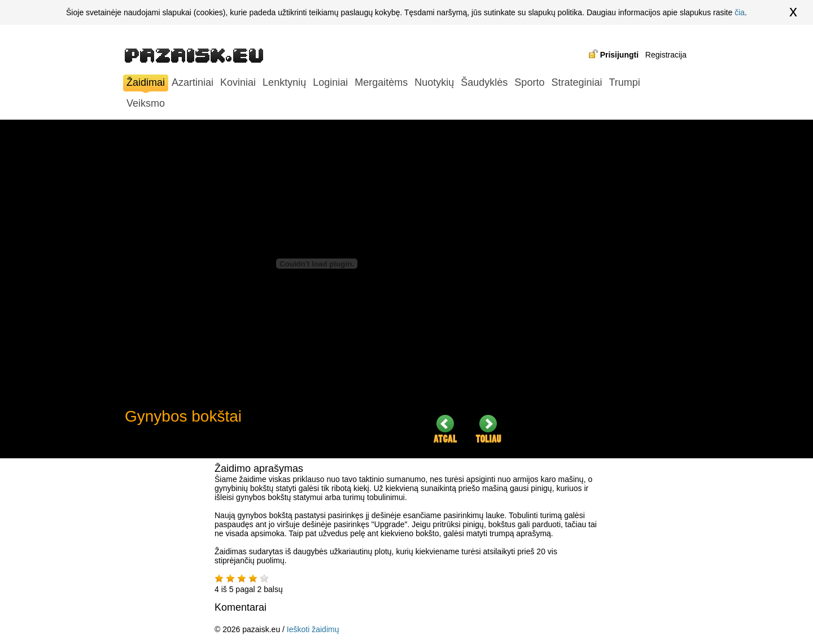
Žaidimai (146, 84)
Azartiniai (193, 82)
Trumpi (624, 82)
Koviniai (238, 82)
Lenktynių (284, 82)
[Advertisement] (605, 289)
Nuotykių (434, 82)
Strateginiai (576, 82)
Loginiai (330, 82)
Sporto (529, 82)
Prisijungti (619, 55)
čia (740, 12)
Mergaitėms (381, 82)
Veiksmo (146, 103)
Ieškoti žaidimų (313, 629)
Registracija (666, 55)
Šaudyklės (484, 82)
